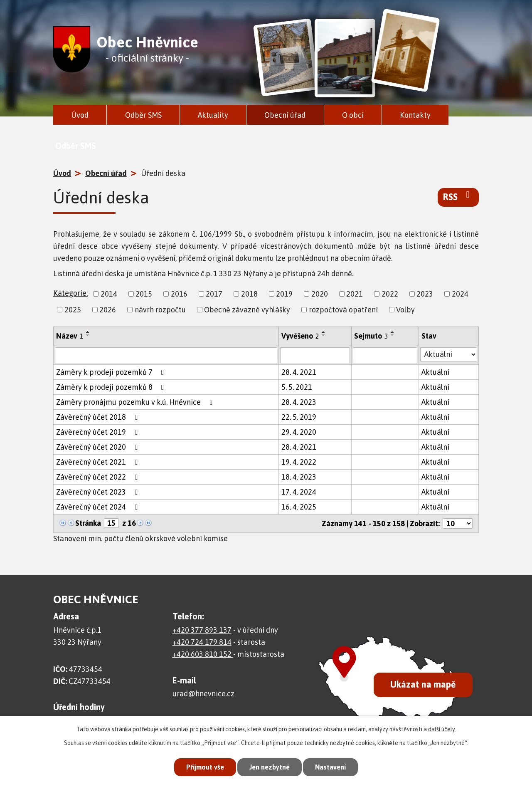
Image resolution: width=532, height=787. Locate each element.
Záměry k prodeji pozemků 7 (112, 372)
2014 (109, 294)
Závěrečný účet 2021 (99, 462)
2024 (460, 294)
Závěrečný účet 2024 (99, 507)
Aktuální (435, 372)
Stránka (88, 523)
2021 (355, 294)
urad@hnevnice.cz (203, 694)
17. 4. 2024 (299, 492)
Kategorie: (70, 293)
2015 (144, 294)
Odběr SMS (143, 115)
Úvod (80, 115)
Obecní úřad (285, 115)
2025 (73, 310)
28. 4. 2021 (299, 372)
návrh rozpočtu (160, 310)
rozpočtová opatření (343, 310)
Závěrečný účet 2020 (99, 447)
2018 (249, 294)
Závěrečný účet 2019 (99, 432)
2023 (425, 294)
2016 (179, 294)
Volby (405, 310)
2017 (214, 294)
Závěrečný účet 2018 (99, 417)
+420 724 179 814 (202, 642)
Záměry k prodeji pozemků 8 (112, 387)
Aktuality (213, 115)
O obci (353, 115)
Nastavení (334, 766)
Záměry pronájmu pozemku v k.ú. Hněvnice (136, 402)
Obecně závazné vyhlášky (247, 310)
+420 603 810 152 (203, 654)
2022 (390, 294)
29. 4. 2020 (299, 432)
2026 (108, 310)
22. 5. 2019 (299, 417)
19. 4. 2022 (299, 462)
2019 (284, 294)
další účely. (442, 728)
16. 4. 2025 (299, 507)
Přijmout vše (201, 766)
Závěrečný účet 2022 (99, 477)
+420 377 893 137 (202, 630)
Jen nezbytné (270, 766)
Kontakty (415, 115)
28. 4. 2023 (299, 402)
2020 (320, 294)
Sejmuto (371, 336)
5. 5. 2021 (297, 387)
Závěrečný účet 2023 (99, 492)
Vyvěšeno (300, 336)
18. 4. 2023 (299, 477)
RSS (458, 196)
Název (70, 336)
